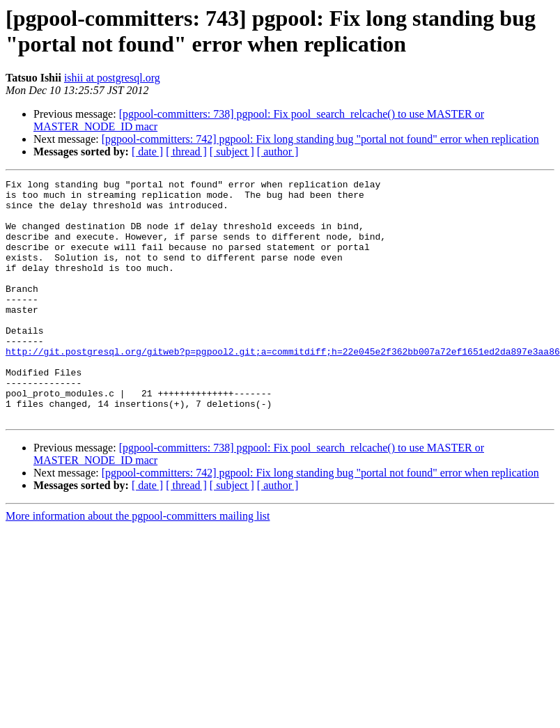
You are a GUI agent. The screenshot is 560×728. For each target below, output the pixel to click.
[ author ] (278, 152)
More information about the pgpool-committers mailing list (138, 564)
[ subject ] (232, 152)
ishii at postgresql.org (112, 78)
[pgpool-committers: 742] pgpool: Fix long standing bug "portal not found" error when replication (320, 139)
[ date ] (147, 152)
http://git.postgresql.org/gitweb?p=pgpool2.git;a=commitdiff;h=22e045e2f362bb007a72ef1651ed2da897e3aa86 (283, 387)
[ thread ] (186, 152)
